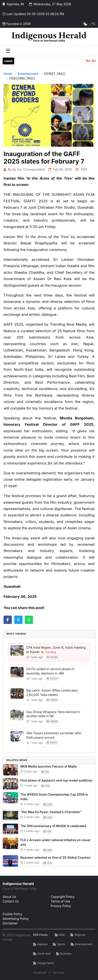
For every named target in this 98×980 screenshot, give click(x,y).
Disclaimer (10, 923)
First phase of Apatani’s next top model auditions (56, 780)
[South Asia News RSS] (42, 954)
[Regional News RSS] (78, 935)
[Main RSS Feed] (60, 935)
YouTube (58, 973)
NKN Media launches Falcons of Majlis (49, 766)
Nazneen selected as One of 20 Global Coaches (55, 857)
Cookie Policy (12, 914)
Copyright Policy (63, 897)
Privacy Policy (61, 906)
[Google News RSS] (44, 963)
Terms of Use (60, 901)
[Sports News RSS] (59, 944)
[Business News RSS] (64, 954)
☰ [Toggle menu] (8, 51)
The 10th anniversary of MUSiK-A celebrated (53, 826)
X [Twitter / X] (49, 973)
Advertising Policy (16, 919)
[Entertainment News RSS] (81, 944)
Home (8, 74)
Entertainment (28, 74)
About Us (9, 897)
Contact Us (11, 901)
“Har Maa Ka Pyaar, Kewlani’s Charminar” (51, 812)
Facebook (40, 973)
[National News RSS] (40, 944)
